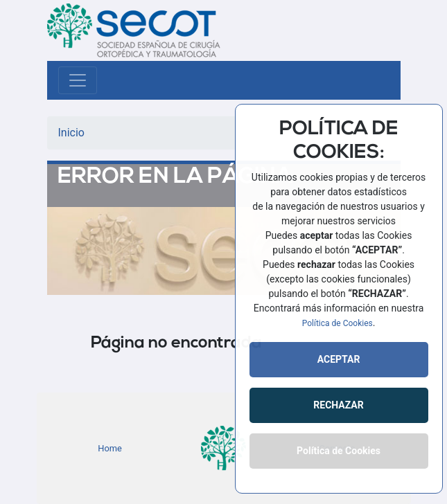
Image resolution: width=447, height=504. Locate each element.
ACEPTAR (339, 359)
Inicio (71, 133)
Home (109, 448)
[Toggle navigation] (78, 80)
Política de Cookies (338, 323)
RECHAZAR (338, 405)
